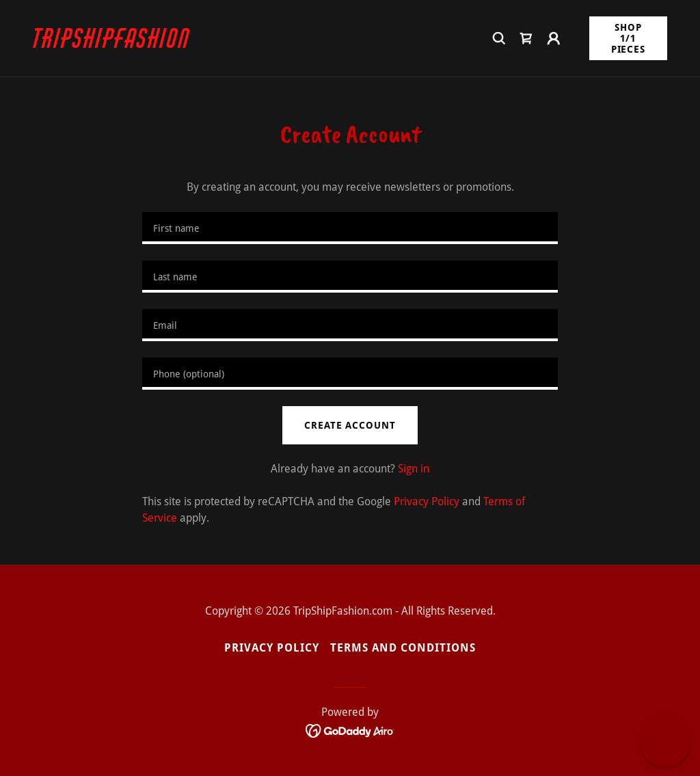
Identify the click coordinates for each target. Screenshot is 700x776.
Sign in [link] (414, 469)
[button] (554, 38)
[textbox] (350, 228)
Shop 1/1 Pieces (628, 38)
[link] (113, 44)
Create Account (350, 425)
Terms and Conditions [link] (403, 648)
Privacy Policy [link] (427, 501)
